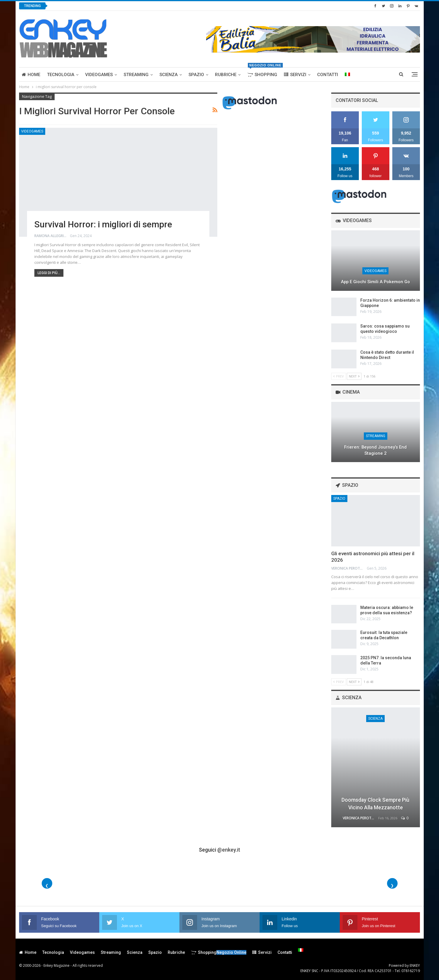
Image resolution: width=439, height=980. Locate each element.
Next (354, 376)
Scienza (169, 75)
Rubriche (226, 75)
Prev (339, 376)
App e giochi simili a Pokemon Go (375, 282)
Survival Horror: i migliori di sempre (103, 224)
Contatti (328, 75)
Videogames (99, 75)
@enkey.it (229, 850)
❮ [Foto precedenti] (47, 886)
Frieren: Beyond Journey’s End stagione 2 (375, 450)
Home (31, 75)
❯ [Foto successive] (392, 886)
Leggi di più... (49, 273)
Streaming (136, 75)
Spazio (196, 75)
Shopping (264, 72)
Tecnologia (61, 75)
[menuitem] (347, 75)
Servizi (295, 75)
